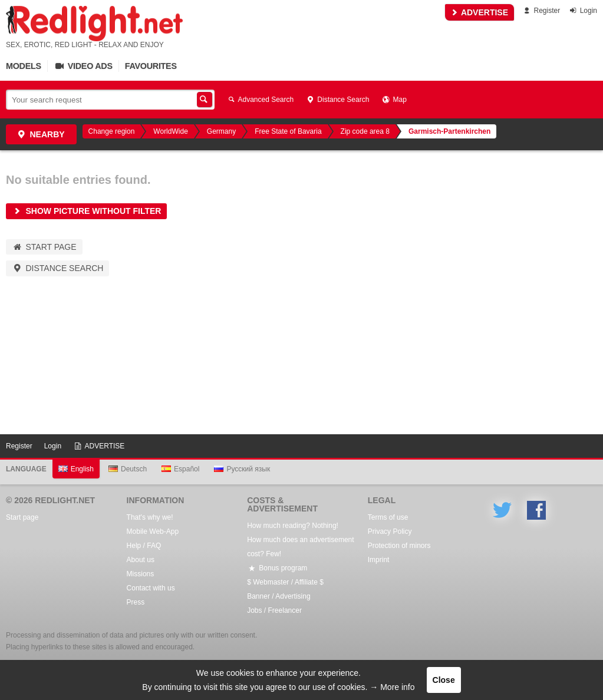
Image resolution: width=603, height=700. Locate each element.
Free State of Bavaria (288, 131)
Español (180, 469)
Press (136, 602)
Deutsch (128, 469)
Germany (221, 131)
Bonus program (277, 568)
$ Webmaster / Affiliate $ (285, 582)
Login (583, 11)
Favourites (151, 66)
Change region (112, 131)
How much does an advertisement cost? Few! (300, 547)
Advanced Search (260, 100)
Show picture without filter (86, 211)
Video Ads (83, 66)
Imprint (379, 560)
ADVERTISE (480, 12)
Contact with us (151, 588)
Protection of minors (399, 546)
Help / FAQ (144, 546)
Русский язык (242, 469)
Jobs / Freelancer (274, 610)
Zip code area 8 (365, 131)
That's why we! (150, 517)
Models (24, 66)
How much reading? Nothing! (293, 526)
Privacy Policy (390, 531)
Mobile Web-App (153, 531)
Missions (141, 574)
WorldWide (170, 131)
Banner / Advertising (279, 596)
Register (541, 11)
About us (141, 560)
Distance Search (337, 100)
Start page (44, 247)
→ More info (392, 687)
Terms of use (388, 517)
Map (393, 100)
